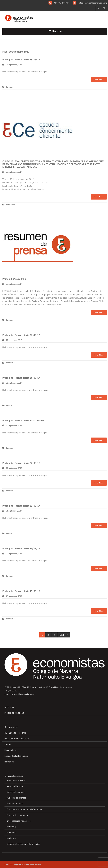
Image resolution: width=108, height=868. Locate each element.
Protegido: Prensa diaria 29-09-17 (21, 59)
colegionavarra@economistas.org (92, 3)
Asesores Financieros (16, 780)
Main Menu (57, 31)
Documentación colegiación (17, 739)
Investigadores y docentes (19, 821)
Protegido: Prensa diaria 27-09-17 (21, 335)
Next (64, 635)
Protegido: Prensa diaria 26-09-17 (21, 378)
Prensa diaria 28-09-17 (15, 279)
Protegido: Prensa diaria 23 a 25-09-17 (24, 420)
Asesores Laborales (16, 792)
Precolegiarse (11, 750)
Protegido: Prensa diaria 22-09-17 (21, 463)
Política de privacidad (14, 713)
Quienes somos (11, 727)
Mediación (11, 838)
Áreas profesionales (14, 776)
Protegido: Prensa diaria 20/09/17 (21, 548)
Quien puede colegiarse (15, 733)
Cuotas (8, 744)
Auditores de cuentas (16, 798)
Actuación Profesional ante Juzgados (23, 844)
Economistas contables (17, 815)
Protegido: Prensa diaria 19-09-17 (21, 591)
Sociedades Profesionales (16, 756)
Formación (11, 205)
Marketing (11, 827)
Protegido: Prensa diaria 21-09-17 (21, 506)
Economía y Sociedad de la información (24, 809)
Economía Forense (15, 804)
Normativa (9, 762)
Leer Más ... (99, 79)
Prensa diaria (11, 87)
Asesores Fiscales (15, 786)
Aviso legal (9, 707)
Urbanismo (11, 832)
